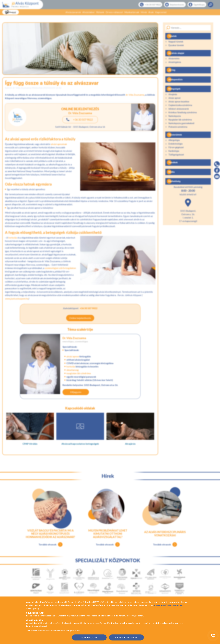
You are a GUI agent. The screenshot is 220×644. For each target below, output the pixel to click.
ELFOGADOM (89, 637)
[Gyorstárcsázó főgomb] (213, 636)
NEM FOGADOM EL (126, 637)
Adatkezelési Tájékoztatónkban (168, 605)
